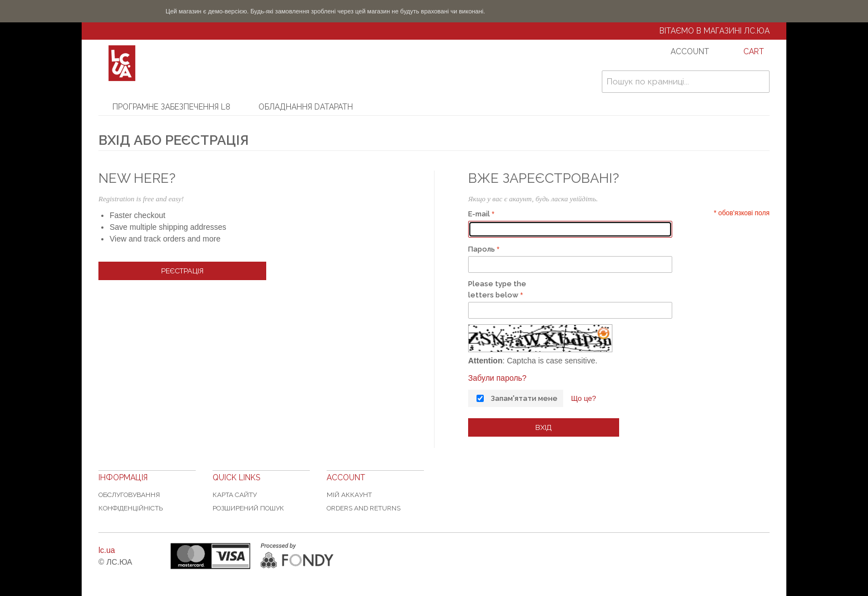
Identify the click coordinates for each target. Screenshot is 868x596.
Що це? (584, 398)
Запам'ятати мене (524, 398)
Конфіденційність (131, 508)
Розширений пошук (248, 508)
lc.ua (107, 550)
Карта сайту (235, 495)
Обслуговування (129, 495)
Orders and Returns (364, 508)
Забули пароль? (497, 378)
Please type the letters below (497, 289)
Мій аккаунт (349, 495)
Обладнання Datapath (306, 107)
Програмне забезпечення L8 (171, 107)
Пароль (482, 249)
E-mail (479, 214)
